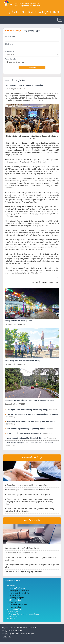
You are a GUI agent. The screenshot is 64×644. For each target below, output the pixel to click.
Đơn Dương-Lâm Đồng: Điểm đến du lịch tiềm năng (27, 438)
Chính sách (13, 602)
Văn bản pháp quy (14, 600)
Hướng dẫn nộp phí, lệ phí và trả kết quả (23, 614)
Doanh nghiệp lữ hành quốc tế (19, 591)
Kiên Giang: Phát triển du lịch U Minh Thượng (23, 361)
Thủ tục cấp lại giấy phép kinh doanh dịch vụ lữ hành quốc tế (27, 490)
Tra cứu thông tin (33, 31)
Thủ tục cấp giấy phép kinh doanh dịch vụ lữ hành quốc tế (26, 485)
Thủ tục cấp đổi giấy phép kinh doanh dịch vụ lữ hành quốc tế (28, 495)
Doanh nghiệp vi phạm (17, 598)
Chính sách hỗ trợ (15, 607)
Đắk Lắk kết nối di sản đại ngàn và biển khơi (21, 553)
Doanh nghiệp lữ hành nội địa (19, 593)
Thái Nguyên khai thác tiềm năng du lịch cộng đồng (27, 410)
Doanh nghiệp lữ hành (16, 588)
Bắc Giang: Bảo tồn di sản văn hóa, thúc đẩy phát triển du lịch (31, 422)
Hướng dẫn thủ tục (32, 458)
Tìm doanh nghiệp (13, 31)
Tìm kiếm (32, 67)
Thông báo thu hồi (15, 595)
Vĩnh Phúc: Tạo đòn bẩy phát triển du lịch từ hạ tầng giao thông (30, 400)
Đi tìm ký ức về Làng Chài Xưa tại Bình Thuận (24, 433)
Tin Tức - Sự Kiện (15, 80)
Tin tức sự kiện (32, 520)
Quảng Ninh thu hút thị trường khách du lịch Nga (23, 548)
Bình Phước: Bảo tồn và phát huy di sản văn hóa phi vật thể (30, 443)
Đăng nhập (11, 619)
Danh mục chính (12, 581)
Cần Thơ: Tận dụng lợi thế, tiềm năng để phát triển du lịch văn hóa (32, 414)
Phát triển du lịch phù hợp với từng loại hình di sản (23, 572)
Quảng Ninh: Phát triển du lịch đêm (19, 321)
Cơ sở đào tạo (13, 617)
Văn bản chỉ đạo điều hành (18, 605)
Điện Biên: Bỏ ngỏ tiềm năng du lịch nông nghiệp (26, 429)
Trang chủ (11, 586)
